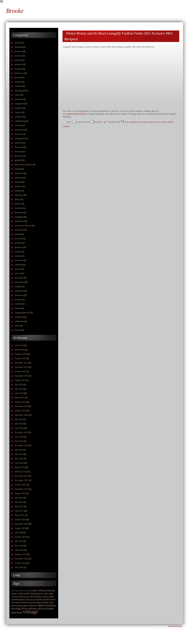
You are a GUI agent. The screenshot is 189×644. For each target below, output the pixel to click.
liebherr (18, 204)
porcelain (19, 239)
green (14, 606)
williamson (19, 321)
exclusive (19, 134)
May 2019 (19, 546)
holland (18, 169)
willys (17, 326)
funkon (170, 122)
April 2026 (19, 345)
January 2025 (20, 402)
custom (15, 596)
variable (18, 304)
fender (50, 608)
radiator (18, 252)
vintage (18, 308)
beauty (145, 122)
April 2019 (19, 550)
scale (46, 593)
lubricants (19, 212)
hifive (22, 591)
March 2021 (20, 515)
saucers (18, 269)
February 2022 (21, 472)
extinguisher (20, 138)
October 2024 (20, 411)
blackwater (19, 73)
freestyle (18, 152)
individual (19, 173)
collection (19, 99)
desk (40, 593)
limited (34, 593)
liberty (17, 199)
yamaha (18, 330)
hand (46, 602)
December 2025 (21, 363)
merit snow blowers (23, 226)
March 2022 (20, 467)
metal (20, 606)
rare (13, 602)
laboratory (19, 195)
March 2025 (20, 398)
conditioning (20, 121)
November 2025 (21, 367)
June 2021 (19, 502)
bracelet (18, 77)
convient (18, 125)
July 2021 (19, 498)
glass (26, 606)
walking (41, 590)
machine (51, 605)
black (53, 599)
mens (18, 602)
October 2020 (20, 519)
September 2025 (21, 376)
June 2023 (19, 437)
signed (41, 605)
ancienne (18, 56)
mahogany (19, 217)
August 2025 (20, 380)
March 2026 (20, 350)
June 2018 (19, 567)
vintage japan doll (22, 313)
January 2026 (20, 358)
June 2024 (19, 424)
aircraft (18, 43)
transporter (19, 295)
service (18, 273)
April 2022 (19, 463)
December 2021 (21, 476)
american (18, 51)
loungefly (66, 126)
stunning (50, 590)
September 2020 (21, 524)
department (19, 130)
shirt (21, 596)
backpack (133, 122)
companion (19, 104)
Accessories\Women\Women (75, 114)
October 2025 (20, 371)
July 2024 (19, 419)
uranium (18, 300)
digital (39, 602)
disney (151, 122)
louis (13, 591)
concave (18, 112)
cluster (17, 95)
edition (32, 608)
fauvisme (18, 143)
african (29, 599)
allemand (18, 47)
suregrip (18, 286)
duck (17, 591)
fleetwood (19, 147)
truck (51, 602)
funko (165, 122)
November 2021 (21, 480)
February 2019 (21, 554)
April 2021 (19, 511)
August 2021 (20, 493)
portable (18, 243)
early (14, 593)
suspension (19, 291)
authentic (18, 64)
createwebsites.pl (175, 626)
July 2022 (19, 450)
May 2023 (19, 441)
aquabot (18, 60)
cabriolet (18, 86)
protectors (19, 247)
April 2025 (19, 393)
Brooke (15, 11)
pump (22, 599)
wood (20, 593)
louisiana (18, 208)
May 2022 (19, 459)
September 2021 (21, 489)
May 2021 (19, 506)
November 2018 (21, 559)
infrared (18, 182)
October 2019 (20, 537)
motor (33, 605)
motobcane (19, 230)
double (46, 599)
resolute (18, 256)
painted (18, 234)
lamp (24, 602)
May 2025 (19, 389)
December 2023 (21, 432)
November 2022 (21, 445)
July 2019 (19, 541)
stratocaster (19, 282)
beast (139, 122)
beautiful (18, 69)
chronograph (20, 91)
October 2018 (20, 563)
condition (19, 117)
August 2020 (20, 528)
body (34, 590)
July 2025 (19, 385)
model (26, 593)
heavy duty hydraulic (23, 165)
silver (24, 608)
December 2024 (21, 406)
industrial (19, 178)
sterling (16, 608)
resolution (19, 260)
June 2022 (19, 454)
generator (19, 156)
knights (18, 191)
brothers (18, 82)
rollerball (18, 265)
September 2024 (21, 415)
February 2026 (21, 354)
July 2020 (19, 533)
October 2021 (20, 485)
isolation (18, 186)
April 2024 (19, 428)
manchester (19, 221)
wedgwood (19, 317)
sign (51, 593)
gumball (18, 160)
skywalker (19, 278)
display (38, 596)
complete (18, 108)
